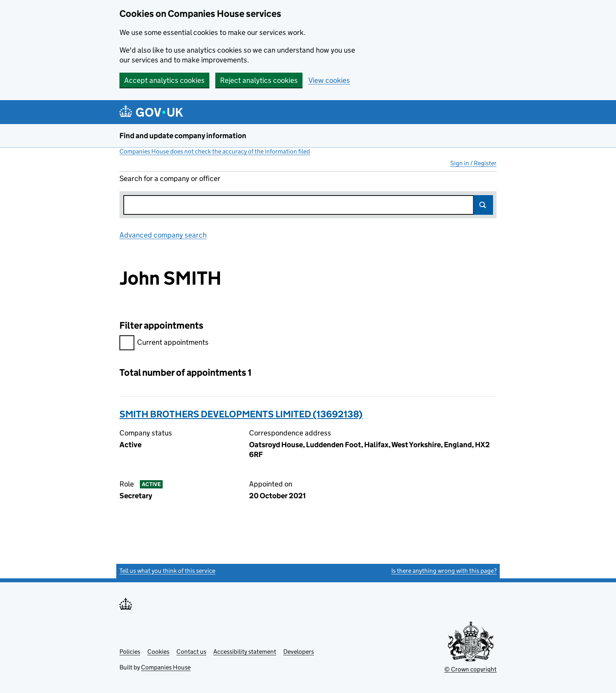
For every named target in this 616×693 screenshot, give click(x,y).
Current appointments (164, 343)
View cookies (329, 80)
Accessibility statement (245, 652)
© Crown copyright (470, 669)
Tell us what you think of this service (167, 571)
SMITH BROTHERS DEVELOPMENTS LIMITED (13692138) (241, 414)
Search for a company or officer (170, 178)
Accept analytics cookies (164, 80)
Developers (299, 652)
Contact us (191, 652)
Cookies (158, 652)
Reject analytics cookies (259, 80)
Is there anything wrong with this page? (444, 571)
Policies (130, 652)
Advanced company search (163, 235)
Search (483, 205)
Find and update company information (183, 136)
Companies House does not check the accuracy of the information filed (215, 151)
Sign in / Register (473, 163)
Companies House (166, 667)
